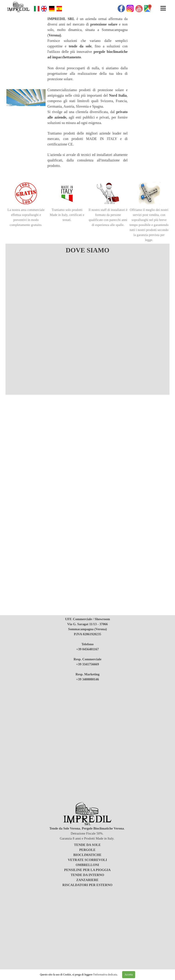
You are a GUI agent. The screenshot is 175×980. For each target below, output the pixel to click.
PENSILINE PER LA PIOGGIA (87, 870)
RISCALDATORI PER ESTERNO (87, 885)
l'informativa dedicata (105, 975)
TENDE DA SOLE (87, 845)
